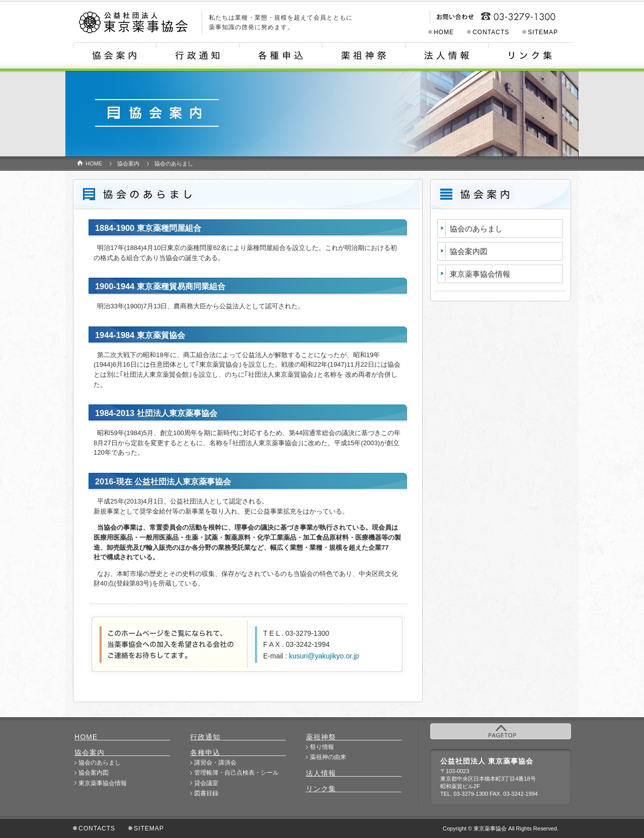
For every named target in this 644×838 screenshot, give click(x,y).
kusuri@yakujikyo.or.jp (324, 656)
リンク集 (530, 57)
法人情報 (447, 57)
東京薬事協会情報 (480, 274)
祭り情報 (322, 747)
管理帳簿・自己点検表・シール (236, 773)
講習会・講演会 (215, 763)
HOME (444, 32)
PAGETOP (501, 731)
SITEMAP (543, 32)
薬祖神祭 (364, 57)
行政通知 (197, 57)
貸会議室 (206, 783)
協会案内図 (469, 251)
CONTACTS (491, 32)
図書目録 (206, 793)
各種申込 (280, 57)
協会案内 (114, 57)
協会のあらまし (476, 229)
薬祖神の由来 (328, 757)
